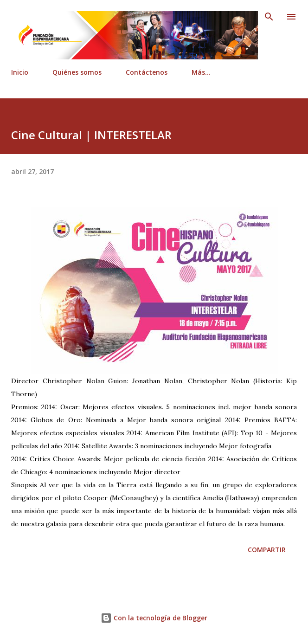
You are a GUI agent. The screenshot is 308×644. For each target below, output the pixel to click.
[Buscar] (269, 17)
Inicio (20, 72)
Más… (201, 72)
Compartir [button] (267, 550)
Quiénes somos (77, 72)
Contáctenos (147, 72)
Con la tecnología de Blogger (154, 618)
